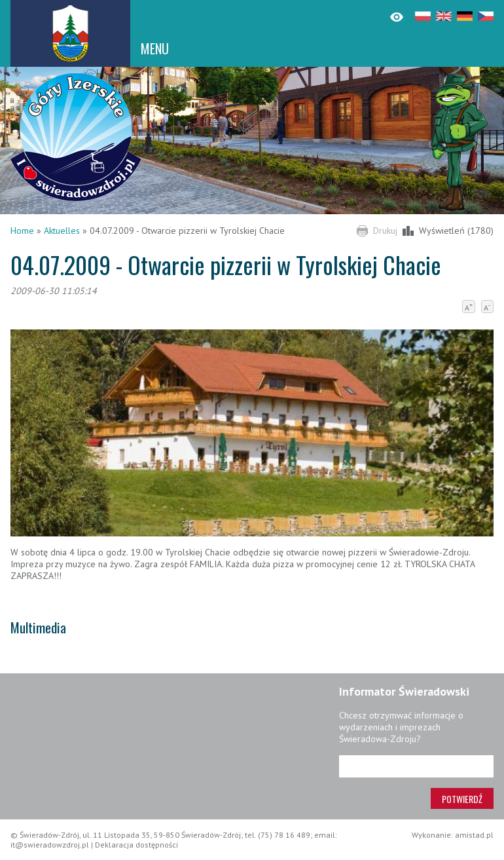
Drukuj (385, 231)
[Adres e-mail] (416, 766)
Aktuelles (62, 231)
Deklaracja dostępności (136, 845)
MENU (155, 48)
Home (22, 231)
